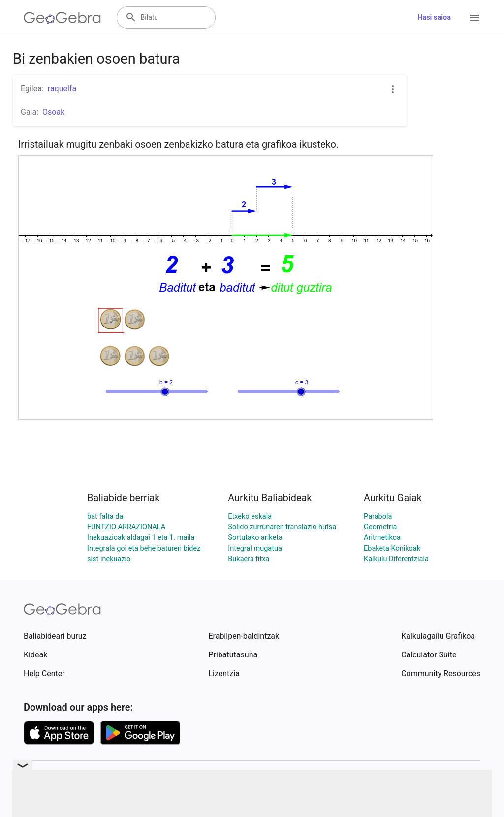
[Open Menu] (474, 18)
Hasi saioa (434, 17)
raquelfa (62, 88)
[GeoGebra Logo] (62, 18)
